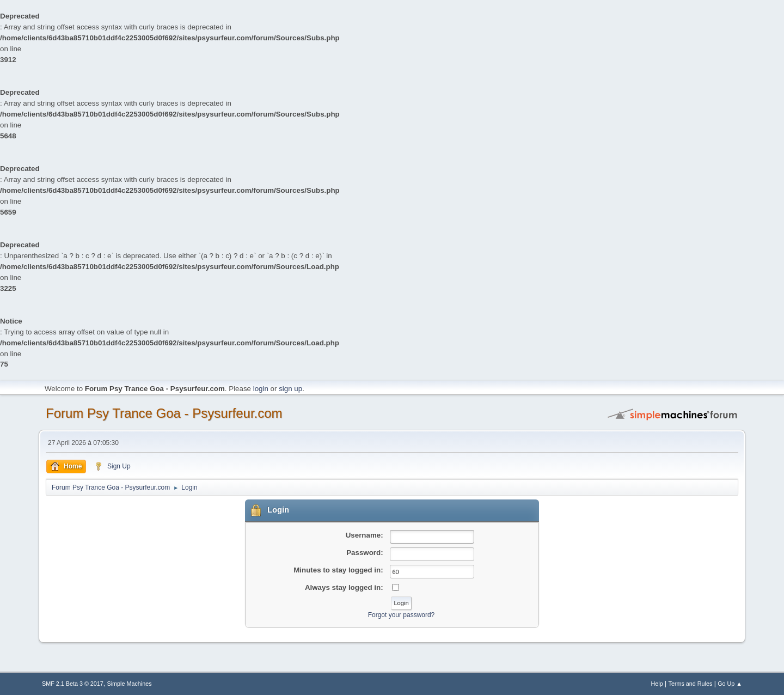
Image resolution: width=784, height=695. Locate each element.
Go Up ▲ (730, 684)
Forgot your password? (402, 615)
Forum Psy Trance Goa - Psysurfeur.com (164, 413)
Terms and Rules (691, 684)
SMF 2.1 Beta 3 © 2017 (73, 684)
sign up (290, 389)
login (261, 389)
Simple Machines (130, 684)
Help (657, 684)
